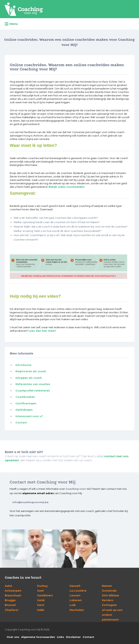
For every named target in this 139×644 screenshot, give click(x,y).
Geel (40, 591)
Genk (41, 600)
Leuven (75, 595)
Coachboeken (25, 397)
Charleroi (11, 610)
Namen (107, 586)
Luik (73, 605)
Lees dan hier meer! (42, 331)
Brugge (10, 600)
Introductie (23, 365)
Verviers (108, 600)
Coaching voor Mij (78, 489)
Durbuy (42, 586)
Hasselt (75, 586)
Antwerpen (13, 591)
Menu (11, 24)
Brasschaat (13, 595)
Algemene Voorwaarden (38, 637)
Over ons (13, 637)
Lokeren (76, 600)
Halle (41, 610)
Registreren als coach (31, 371)
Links (61, 637)
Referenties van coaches (33, 384)
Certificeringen (26, 403)
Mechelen (77, 610)
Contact (21, 422)
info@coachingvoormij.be (30, 502)
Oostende (109, 591)
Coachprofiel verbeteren (33, 391)
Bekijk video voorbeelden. (67, 187)
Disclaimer (73, 637)
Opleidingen (24, 410)
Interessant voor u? (29, 416)
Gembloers (45, 595)
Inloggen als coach (29, 378)
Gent (41, 605)
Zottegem (109, 605)
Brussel (10, 605)
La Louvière (78, 591)
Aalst (8, 586)
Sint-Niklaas (110, 595)
